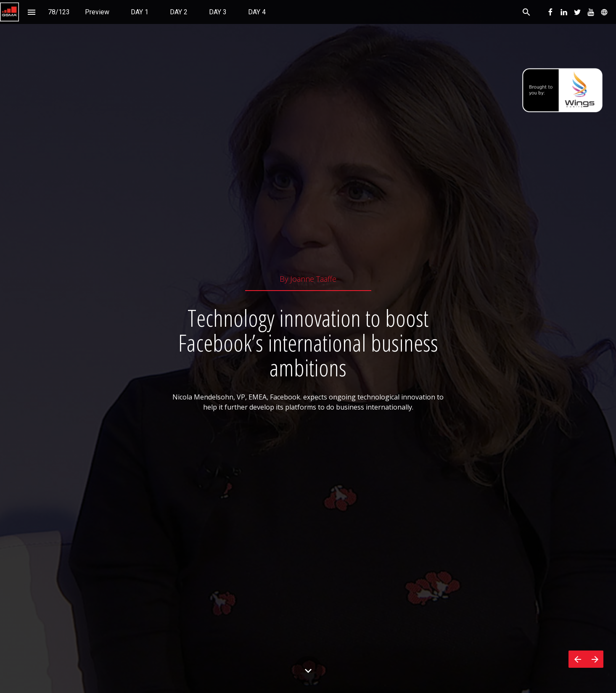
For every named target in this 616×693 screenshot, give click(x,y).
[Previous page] (577, 659)
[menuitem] (97, 12)
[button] (9, 12)
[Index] (31, 12)
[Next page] (595, 659)
